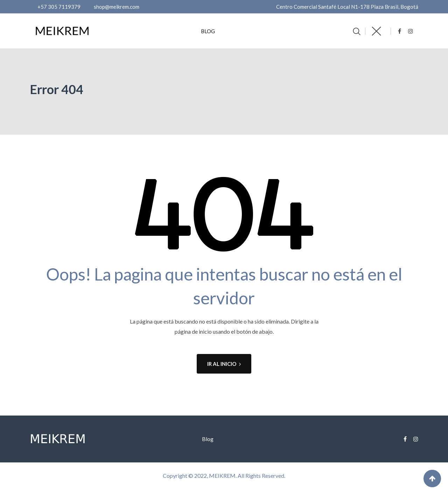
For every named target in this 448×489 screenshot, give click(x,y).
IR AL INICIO (224, 364)
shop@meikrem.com (117, 7)
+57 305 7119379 (59, 7)
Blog (208, 31)
